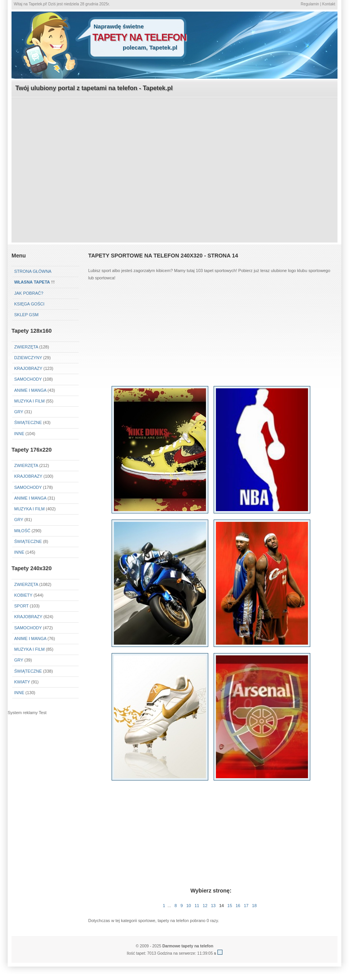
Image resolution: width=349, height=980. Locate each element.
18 (254, 906)
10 (189, 906)
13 (213, 906)
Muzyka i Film (29, 401)
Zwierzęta (26, 347)
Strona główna (33, 271)
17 (246, 906)
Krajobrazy (28, 368)
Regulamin (310, 4)
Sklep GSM (26, 315)
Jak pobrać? (29, 293)
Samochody (28, 379)
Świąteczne (28, 422)
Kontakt (329, 4)
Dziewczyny (28, 358)
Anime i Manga (30, 390)
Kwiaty (22, 682)
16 (238, 906)
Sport (21, 606)
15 (230, 906)
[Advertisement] (175, 152)
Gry (19, 412)
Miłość (22, 531)
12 (205, 906)
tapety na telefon (139, 37)
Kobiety (23, 595)
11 (197, 906)
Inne (19, 434)
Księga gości (29, 304)
